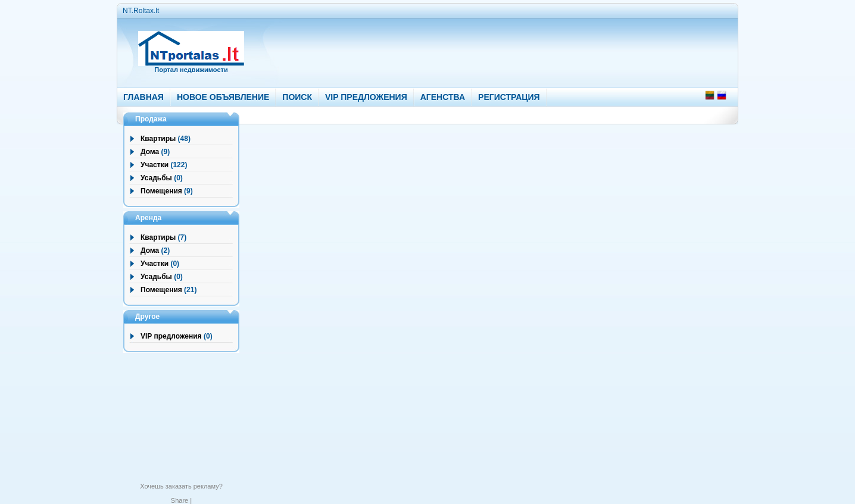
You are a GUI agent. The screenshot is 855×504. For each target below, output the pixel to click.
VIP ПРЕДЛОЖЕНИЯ (366, 97)
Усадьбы (156, 178)
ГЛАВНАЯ (143, 97)
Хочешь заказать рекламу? (181, 486)
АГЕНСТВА (443, 97)
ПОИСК (297, 97)
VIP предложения (171, 336)
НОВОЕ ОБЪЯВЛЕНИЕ (223, 97)
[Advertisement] (482, 50)
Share (180, 500)
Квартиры (158, 139)
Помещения (161, 191)
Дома (150, 152)
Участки (155, 165)
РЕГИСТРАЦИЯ (509, 97)
